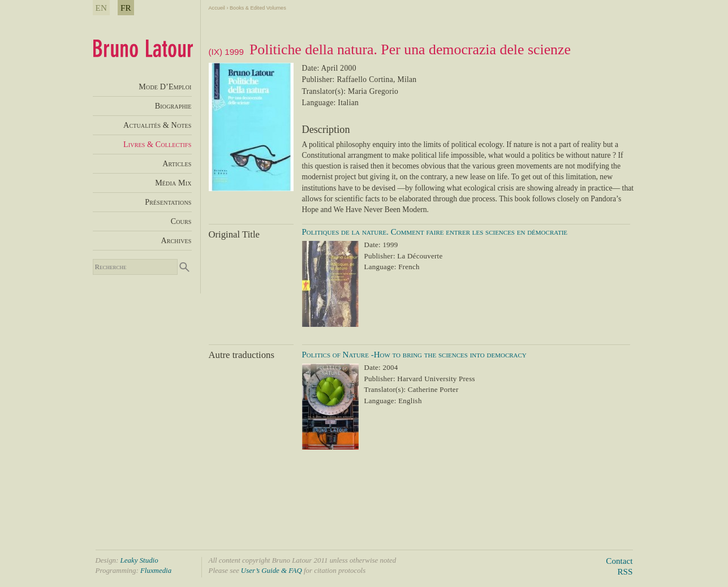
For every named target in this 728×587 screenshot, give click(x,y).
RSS (625, 571)
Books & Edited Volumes (258, 8)
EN (102, 8)
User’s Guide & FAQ (272, 570)
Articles (177, 163)
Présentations (168, 202)
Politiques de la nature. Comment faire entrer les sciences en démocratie (435, 232)
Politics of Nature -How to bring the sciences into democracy (414, 355)
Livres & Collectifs (157, 144)
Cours (181, 221)
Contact (619, 561)
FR (126, 8)
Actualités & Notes (157, 125)
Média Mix (173, 183)
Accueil (217, 8)
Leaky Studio (139, 560)
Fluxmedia (156, 570)
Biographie (173, 106)
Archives (176, 240)
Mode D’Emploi (165, 87)
